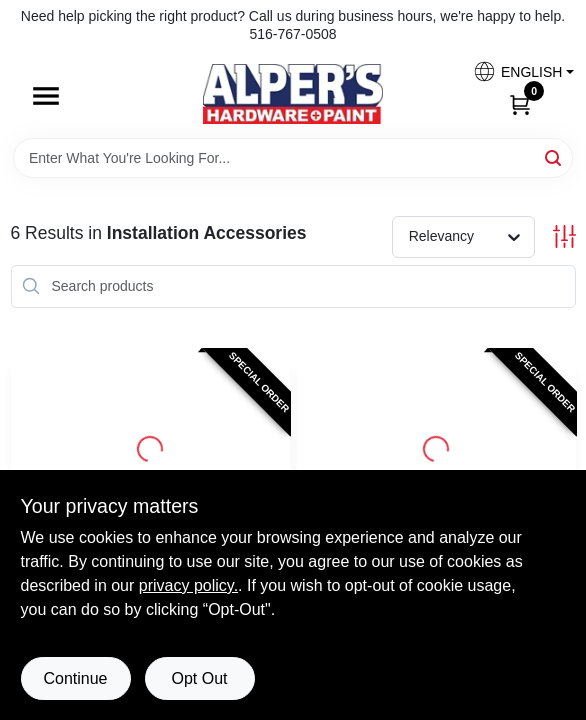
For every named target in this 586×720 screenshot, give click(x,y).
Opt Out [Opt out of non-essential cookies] (199, 678)
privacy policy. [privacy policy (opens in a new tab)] (188, 585)
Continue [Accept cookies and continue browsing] (75, 678)
